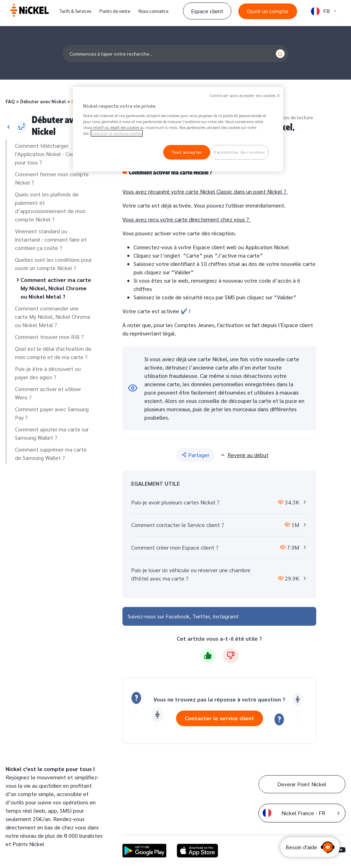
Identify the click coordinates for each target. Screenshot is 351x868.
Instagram (225, 616)
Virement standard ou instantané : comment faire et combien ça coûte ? (51, 239)
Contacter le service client (220, 718)
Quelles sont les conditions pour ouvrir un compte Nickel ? (53, 264)
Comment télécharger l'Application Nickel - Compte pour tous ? (50, 154)
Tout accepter (187, 152)
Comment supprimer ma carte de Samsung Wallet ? (51, 453)
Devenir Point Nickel (302, 784)
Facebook (178, 616)
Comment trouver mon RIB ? (49, 337)
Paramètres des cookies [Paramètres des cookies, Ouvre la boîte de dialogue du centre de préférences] (240, 152)
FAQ (10, 101)
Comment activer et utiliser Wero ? (48, 393)
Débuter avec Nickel (43, 101)
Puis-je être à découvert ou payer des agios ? (48, 373)
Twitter (201, 616)
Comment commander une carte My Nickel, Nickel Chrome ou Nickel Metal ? (53, 317)
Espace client (207, 11)
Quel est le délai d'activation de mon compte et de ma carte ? (53, 353)
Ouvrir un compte (268, 11)
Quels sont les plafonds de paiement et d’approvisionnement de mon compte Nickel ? (50, 207)
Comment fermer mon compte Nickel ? (52, 178)
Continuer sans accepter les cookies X (245, 95)
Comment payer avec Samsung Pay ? (52, 413)
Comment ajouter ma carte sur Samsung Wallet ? (52, 433)
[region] (178, 129)
